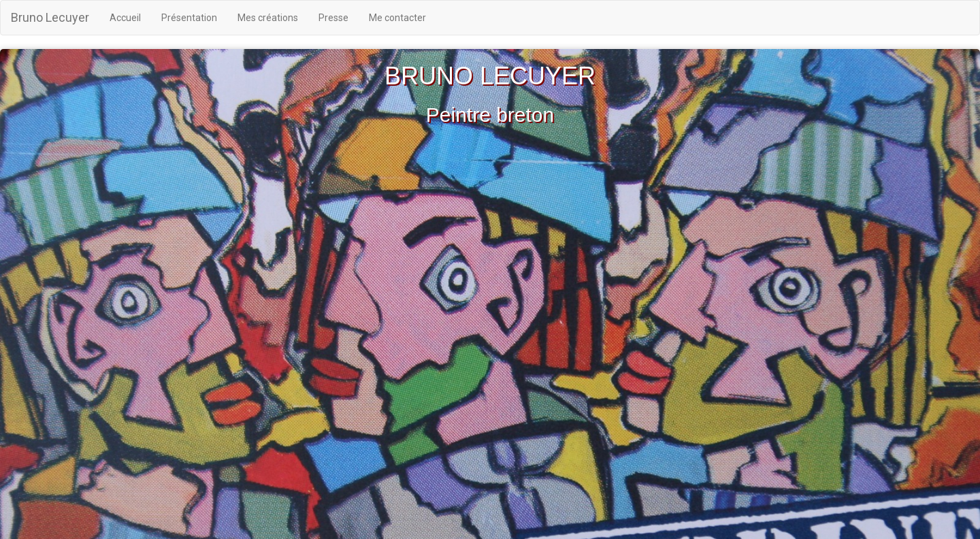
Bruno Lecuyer (50, 17)
